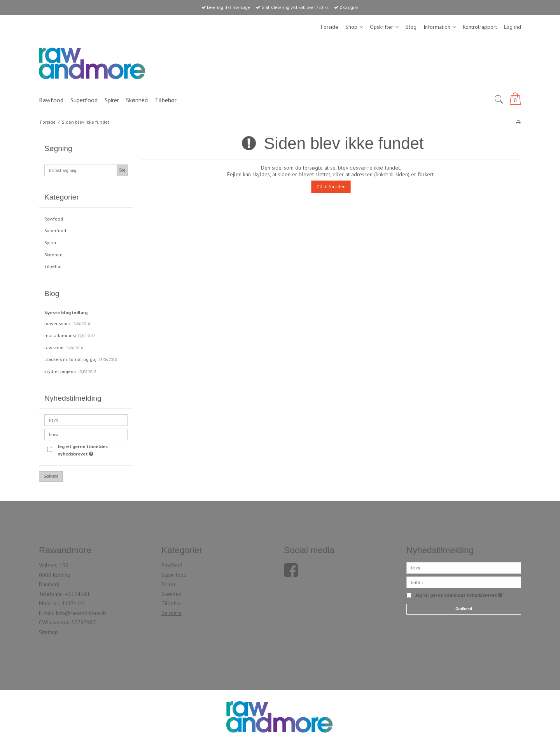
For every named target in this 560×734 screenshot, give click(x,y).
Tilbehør (53, 266)
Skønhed (53, 255)
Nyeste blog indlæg (66, 313)
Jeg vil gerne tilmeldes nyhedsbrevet (92, 450)
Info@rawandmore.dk (81, 613)
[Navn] (464, 568)
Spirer (50, 243)
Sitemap (48, 632)
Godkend (51, 476)
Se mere (171, 613)
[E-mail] (464, 582)
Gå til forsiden (331, 187)
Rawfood (54, 219)
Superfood (55, 230)
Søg (122, 170)
